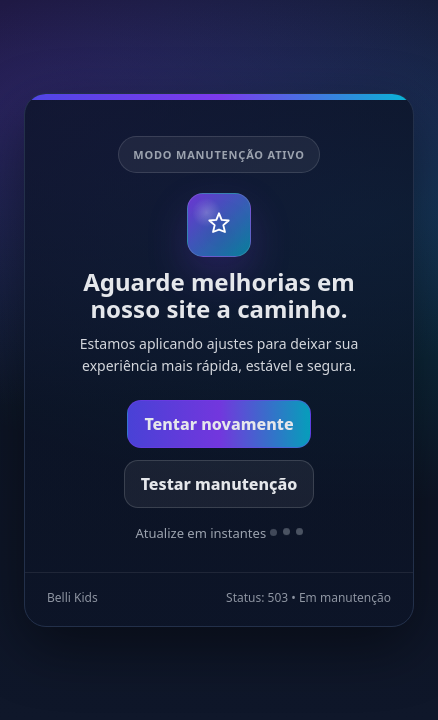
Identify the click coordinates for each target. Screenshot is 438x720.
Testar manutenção (219, 484)
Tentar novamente (218, 424)
